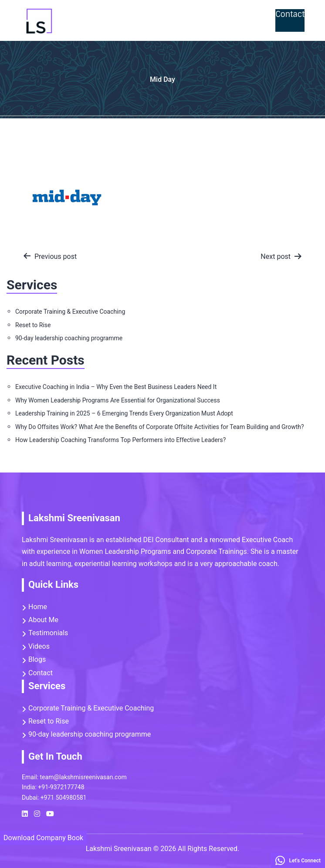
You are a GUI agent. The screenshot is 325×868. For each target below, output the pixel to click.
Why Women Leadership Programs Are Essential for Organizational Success (118, 400)
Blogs (37, 659)
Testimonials (48, 633)
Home (74, 20)
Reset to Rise (122, 20)
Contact (290, 14)
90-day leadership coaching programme (69, 338)
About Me (43, 620)
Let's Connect (298, 860)
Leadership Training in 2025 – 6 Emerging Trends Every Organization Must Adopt (124, 413)
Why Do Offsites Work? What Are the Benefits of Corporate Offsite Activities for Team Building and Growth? (160, 427)
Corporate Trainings (195, 20)
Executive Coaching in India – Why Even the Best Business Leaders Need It (116, 387)
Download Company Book (43, 838)
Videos (257, 20)
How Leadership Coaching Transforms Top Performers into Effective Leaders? (120, 440)
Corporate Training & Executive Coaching (70, 312)
